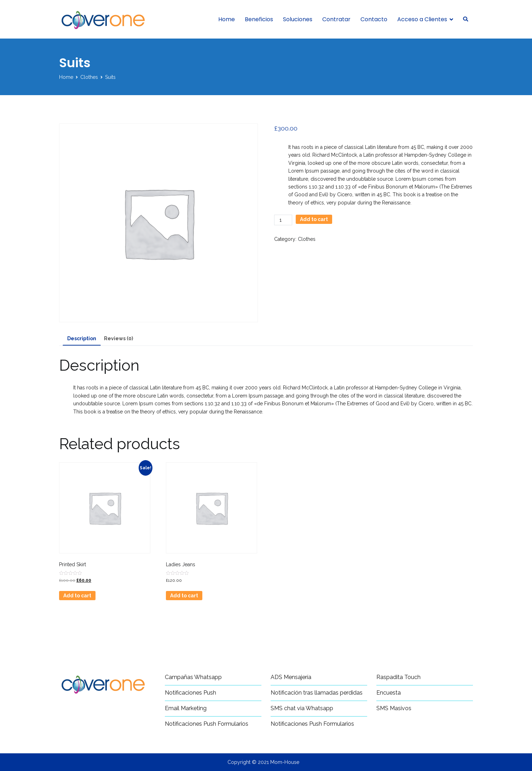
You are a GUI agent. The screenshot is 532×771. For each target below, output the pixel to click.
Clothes (89, 77)
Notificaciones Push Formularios (207, 724)
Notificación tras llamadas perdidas (317, 693)
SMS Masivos (394, 708)
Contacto (374, 19)
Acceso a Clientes (422, 19)
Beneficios (259, 19)
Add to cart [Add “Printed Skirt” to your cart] (77, 596)
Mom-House (285, 762)
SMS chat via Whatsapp (302, 708)
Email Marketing (186, 708)
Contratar (336, 19)
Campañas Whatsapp (193, 677)
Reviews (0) (118, 338)
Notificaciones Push (190, 693)
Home (227, 19)
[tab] (82, 339)
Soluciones (298, 19)
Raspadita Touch (398, 677)
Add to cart (314, 219)
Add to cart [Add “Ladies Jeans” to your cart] (184, 596)
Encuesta (389, 693)
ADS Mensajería (291, 677)
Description (82, 338)
